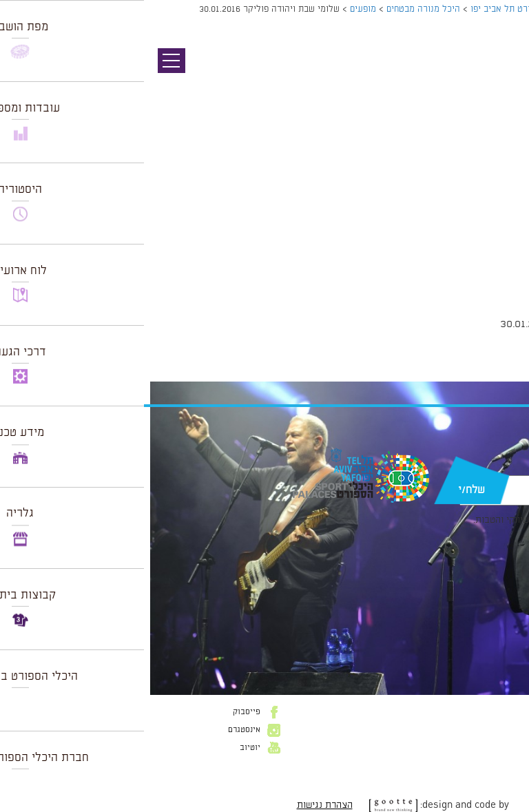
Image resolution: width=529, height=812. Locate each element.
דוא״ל (500, 468)
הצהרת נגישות (181, 805)
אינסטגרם (100, 730)
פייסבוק (103, 712)
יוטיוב (106, 748)
